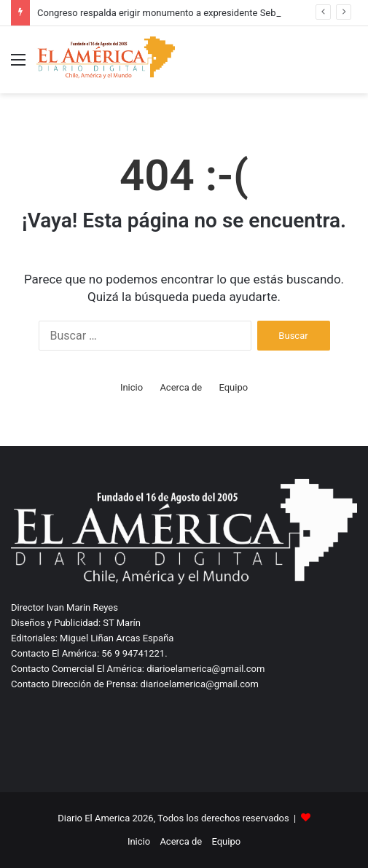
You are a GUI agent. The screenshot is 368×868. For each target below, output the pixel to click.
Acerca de (181, 387)
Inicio (132, 387)
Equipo (233, 387)
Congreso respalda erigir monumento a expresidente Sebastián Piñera (184, 13)
